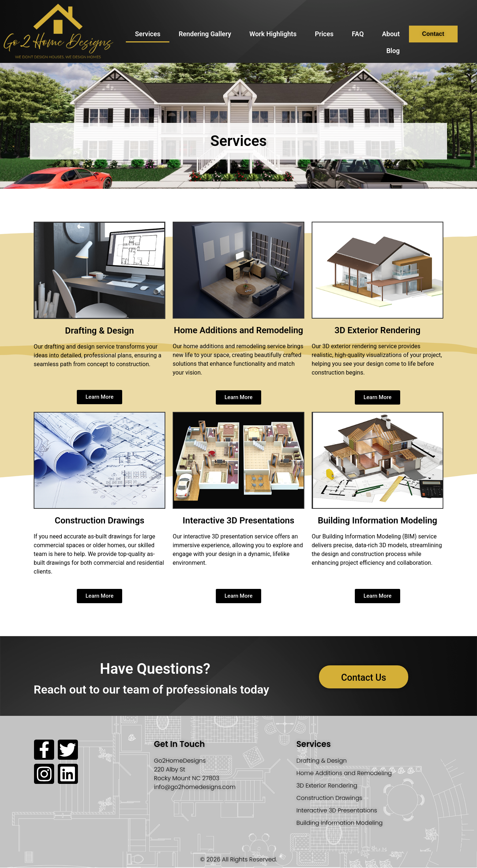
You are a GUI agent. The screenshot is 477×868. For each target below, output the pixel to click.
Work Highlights (273, 34)
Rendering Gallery (205, 34)
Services (148, 34)
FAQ (358, 34)
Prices (324, 34)
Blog (393, 51)
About (391, 34)
